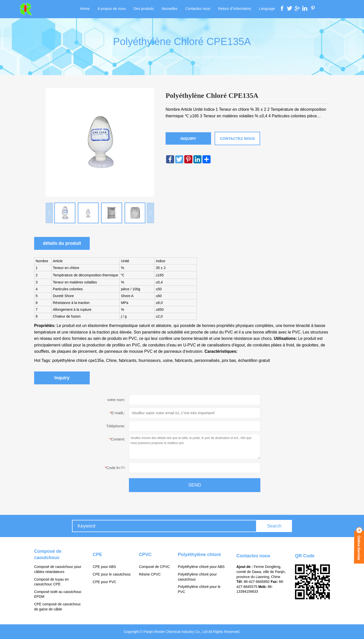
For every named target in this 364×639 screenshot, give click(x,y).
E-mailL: (117, 413)
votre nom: (116, 400)
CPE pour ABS (104, 567)
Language (265, 9)
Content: (117, 439)
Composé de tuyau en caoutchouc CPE (51, 582)
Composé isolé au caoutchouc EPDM (58, 594)
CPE (97, 555)
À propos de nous (113, 9)
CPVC (145, 555)
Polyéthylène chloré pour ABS (201, 567)
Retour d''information (233, 9)
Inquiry (188, 138)
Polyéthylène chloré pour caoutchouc (197, 577)
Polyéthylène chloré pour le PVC (228, 57)
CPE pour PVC (105, 582)
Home (87, 9)
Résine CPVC (150, 574)
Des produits (144, 9)
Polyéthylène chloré (168, 57)
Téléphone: (116, 426)
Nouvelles (169, 9)
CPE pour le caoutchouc (112, 574)
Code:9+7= (115, 468)
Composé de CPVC (154, 567)
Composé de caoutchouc (48, 554)
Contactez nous (197, 9)
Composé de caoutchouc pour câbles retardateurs (58, 569)
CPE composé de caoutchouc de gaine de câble (57, 607)
